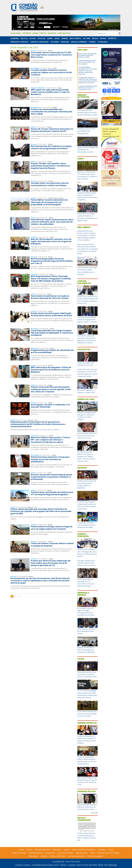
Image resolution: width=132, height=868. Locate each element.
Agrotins (67, 850)
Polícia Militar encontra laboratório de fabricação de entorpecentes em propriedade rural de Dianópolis (49, 202)
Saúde (57, 38)
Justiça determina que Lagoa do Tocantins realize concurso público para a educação (87, 271)
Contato (43, 33)
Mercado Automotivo (83, 96)
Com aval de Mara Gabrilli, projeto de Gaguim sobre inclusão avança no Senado (87, 320)
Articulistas (84, 350)
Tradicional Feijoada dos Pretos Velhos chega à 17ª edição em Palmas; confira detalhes (87, 740)
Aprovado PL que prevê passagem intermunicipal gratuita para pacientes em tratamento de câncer (87, 339)
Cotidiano (55, 42)
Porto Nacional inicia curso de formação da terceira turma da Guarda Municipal (87, 674)
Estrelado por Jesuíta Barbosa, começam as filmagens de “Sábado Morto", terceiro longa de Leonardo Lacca (86, 456)
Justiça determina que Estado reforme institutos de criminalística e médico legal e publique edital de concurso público (86, 235)
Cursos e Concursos (83, 535)
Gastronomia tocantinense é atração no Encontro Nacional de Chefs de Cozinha (50, 297)
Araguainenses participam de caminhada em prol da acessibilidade (52, 351)
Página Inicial (16, 33)
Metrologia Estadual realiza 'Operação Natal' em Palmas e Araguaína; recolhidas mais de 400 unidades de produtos (51, 278)
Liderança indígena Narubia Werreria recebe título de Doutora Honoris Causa (87, 807)
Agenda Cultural (86, 399)
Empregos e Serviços (19, 42)
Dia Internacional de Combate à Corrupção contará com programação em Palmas (51, 147)
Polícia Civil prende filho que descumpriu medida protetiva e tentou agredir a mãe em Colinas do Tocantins (51, 389)
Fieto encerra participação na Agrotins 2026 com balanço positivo (87, 55)
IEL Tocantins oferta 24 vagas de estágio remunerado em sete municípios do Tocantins (86, 612)
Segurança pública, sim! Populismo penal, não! (86, 364)
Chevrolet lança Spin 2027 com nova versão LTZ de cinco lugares (87, 62)
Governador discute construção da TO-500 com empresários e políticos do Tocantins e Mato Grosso (52, 55)
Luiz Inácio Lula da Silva (76, 856)
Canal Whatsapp (64, 33)
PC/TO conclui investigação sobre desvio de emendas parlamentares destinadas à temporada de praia (87, 694)
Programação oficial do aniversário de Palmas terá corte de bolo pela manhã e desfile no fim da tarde (88, 80)
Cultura (86, 38)
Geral (33, 294)
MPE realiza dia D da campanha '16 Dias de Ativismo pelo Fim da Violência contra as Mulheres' (51, 370)
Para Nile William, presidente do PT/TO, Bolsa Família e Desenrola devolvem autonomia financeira (88, 71)
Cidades (92, 42)
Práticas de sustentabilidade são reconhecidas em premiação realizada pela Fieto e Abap (51, 112)
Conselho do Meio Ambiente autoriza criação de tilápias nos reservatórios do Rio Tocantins (51, 72)
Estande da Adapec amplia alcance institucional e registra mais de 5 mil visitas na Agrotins (87, 196)
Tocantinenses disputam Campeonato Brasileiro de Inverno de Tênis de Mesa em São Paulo (87, 505)
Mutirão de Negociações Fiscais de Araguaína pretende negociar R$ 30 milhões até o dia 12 (52, 261)
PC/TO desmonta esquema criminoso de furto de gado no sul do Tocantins (87, 714)
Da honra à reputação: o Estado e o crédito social (86, 391)
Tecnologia (102, 42)
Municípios (52, 33)
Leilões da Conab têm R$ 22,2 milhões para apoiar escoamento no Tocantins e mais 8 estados (87, 175)
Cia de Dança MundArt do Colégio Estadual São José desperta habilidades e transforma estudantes (52, 333)
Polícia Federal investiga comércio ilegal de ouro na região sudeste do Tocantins (52, 528)
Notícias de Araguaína (95, 856)
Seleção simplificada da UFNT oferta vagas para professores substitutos (86, 650)
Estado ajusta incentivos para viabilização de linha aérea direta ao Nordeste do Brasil (51, 314)
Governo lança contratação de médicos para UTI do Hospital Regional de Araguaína (52, 493)
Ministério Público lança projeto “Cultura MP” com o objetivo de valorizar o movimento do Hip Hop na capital (50, 440)
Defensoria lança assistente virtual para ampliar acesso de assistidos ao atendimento (50, 459)
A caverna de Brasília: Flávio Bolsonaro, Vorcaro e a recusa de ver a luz (88, 88)
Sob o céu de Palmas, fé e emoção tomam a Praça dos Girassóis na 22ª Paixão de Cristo (87, 781)
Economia (15, 38)
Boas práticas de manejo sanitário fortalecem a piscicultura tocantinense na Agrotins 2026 (87, 217)
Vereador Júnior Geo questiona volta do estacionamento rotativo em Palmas (50, 184)
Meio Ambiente (35, 68)
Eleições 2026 (50, 853)
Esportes (112, 38)
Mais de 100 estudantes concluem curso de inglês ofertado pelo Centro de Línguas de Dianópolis (51, 241)
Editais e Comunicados (84, 819)
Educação (65, 42)
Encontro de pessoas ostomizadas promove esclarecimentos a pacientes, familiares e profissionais (51, 477)
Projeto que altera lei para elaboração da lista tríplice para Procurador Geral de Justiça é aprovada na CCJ (51, 563)
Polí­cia (95, 38)
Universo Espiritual (87, 723)
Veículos (41, 38)
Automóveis (57, 850)
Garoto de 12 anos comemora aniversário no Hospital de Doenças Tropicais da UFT (52, 130)
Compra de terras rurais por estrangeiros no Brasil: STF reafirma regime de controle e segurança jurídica (87, 373)
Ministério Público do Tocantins (108, 853)
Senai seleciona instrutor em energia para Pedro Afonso (86, 631)
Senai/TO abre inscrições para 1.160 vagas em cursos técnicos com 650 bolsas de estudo (87, 553)
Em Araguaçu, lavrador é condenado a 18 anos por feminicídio (50, 406)
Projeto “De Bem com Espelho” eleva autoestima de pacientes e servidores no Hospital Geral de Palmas (50, 166)
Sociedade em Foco (87, 791)
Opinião (65, 38)
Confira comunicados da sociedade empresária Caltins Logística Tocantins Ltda (87, 837)
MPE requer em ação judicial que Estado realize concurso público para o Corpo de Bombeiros (50, 92)
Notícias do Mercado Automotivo (84, 850)
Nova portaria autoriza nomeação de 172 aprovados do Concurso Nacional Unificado (86, 583)
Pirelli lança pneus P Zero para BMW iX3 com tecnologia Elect (86, 131)
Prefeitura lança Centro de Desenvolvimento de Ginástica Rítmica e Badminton (87, 484)
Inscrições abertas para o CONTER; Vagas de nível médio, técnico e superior (86, 563)
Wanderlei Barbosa (36, 853)
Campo (50, 38)
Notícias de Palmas (19, 853)
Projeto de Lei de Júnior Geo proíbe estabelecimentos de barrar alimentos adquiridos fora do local (87, 300)
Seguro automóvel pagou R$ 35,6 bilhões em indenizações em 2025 (87, 150)
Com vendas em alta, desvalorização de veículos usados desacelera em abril (87, 113)
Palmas (103, 38)
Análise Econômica (79, 42)
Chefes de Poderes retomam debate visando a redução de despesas (52, 544)
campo (21, 850)
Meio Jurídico (75, 38)
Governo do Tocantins (65, 853)
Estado (33, 38)
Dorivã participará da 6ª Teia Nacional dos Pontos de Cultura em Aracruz (87, 435)
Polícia (81, 659)
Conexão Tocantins (23, 865)
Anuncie (36, 33)
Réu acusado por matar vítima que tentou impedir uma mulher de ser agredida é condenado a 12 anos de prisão (87, 249)
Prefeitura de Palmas (57, 856)
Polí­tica (24, 38)
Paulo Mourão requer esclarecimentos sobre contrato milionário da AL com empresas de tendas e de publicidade (52, 222)
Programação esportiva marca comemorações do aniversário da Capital (86, 525)
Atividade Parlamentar (84, 282)
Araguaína (34, 348)
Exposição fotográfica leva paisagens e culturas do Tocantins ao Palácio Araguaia (87, 416)
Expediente (27, 33)
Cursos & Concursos (39, 42)
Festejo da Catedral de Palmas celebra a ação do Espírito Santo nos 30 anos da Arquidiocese (87, 760)
